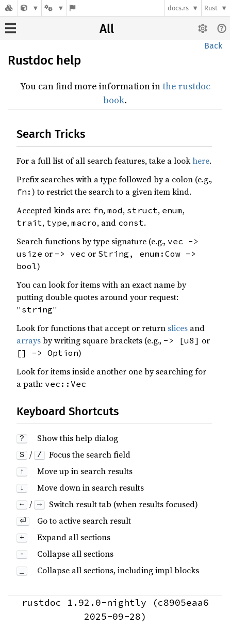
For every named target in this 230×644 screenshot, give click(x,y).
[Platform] (54, 8)
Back (213, 46)
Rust (211, 8)
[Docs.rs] (9, 8)
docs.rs (178, 8)
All (107, 29)
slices (178, 328)
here (201, 161)
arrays (29, 340)
